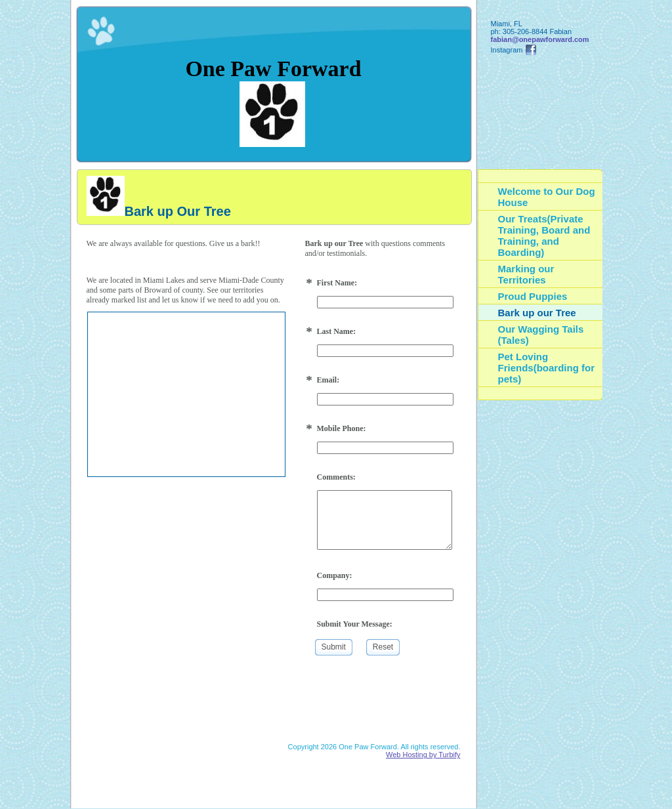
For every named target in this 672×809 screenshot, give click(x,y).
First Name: (337, 283)
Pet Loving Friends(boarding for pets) (547, 368)
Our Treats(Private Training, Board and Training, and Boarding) (544, 236)
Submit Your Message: (355, 624)
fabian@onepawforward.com (540, 39)
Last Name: (337, 331)
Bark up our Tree (537, 313)
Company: (335, 575)
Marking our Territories (526, 274)
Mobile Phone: (342, 428)
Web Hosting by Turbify (423, 755)
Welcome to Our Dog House (547, 197)
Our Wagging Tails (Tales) (541, 335)
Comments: (336, 477)
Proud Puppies (533, 296)
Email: (328, 380)
